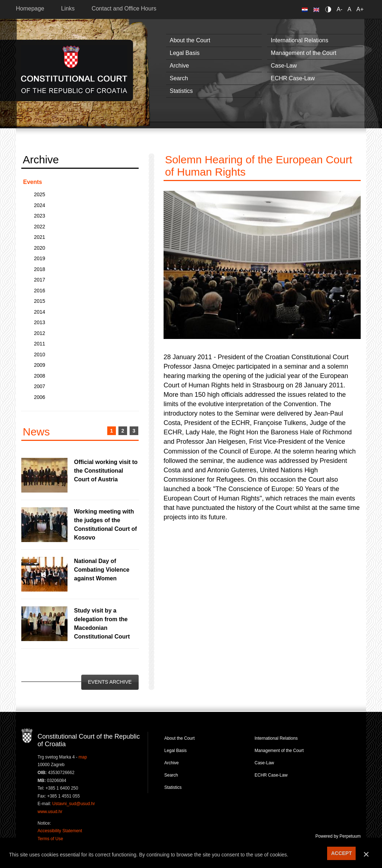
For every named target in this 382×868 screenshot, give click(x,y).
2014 (40, 312)
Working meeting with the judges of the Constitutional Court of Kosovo (105, 525)
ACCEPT (342, 853)
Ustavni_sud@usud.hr (74, 804)
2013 (40, 322)
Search (179, 78)
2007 (40, 386)
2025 (40, 194)
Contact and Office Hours (124, 8)
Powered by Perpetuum (338, 836)
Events (32, 182)
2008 (40, 376)
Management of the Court (303, 53)
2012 (40, 333)
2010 (40, 354)
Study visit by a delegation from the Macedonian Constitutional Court (102, 624)
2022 (40, 227)
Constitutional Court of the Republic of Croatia (74, 70)
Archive (179, 66)
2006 (40, 397)
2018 (40, 269)
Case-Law (284, 66)
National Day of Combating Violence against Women (102, 570)
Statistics (181, 91)
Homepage (30, 8)
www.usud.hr (50, 812)
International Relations (299, 40)
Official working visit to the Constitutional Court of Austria (106, 471)
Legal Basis (185, 53)
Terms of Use (50, 839)
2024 (40, 205)
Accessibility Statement (60, 831)
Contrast (329, 9)
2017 (40, 280)
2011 (40, 344)
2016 (40, 291)
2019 (40, 258)
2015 (40, 301)
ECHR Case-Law (293, 78)
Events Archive (110, 682)
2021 (40, 237)
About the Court (190, 40)
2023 (40, 216)
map (83, 757)
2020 (40, 248)
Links (68, 8)
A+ (360, 9)
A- (339, 9)
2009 (40, 365)
